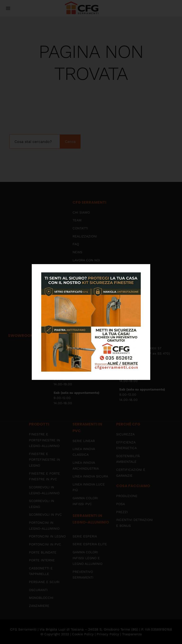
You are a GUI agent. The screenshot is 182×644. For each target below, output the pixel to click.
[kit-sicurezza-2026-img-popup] (91, 274)
